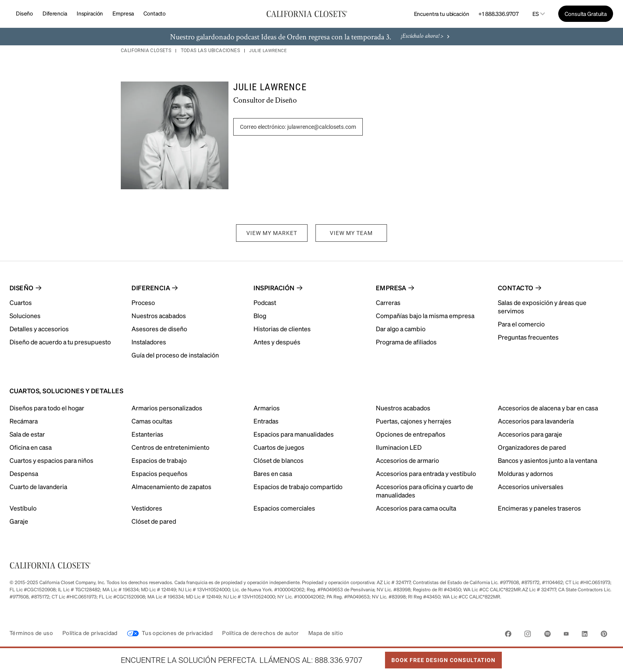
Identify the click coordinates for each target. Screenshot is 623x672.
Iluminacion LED (399, 447)
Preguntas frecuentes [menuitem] (528, 337)
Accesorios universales (531, 487)
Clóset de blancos (279, 460)
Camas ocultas (152, 421)
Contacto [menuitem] (516, 288)
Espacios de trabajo (159, 460)
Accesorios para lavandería (536, 421)
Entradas (266, 421)
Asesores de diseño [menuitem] (159, 329)
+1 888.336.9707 (498, 14)
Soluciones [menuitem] (25, 316)
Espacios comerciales (284, 508)
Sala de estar (27, 434)
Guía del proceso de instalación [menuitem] (175, 355)
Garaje (19, 521)
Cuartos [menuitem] (21, 302)
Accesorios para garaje (530, 434)
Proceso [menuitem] (143, 302)
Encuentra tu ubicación (442, 14)
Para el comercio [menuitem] (521, 324)
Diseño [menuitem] (22, 288)
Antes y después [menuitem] (277, 342)
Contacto (155, 13)
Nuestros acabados (403, 408)
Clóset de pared (154, 521)
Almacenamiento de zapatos (171, 487)
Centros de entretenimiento (170, 447)
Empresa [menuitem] (391, 288)
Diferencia (55, 13)
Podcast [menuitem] (265, 302)
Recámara (24, 421)
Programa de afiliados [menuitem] (406, 342)
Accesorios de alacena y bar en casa (548, 408)
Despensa (24, 473)
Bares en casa (273, 473)
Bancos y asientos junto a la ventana (548, 460)
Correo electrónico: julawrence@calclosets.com (298, 127)
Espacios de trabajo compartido (298, 487)
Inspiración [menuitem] (274, 288)
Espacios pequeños (160, 473)
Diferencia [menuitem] (151, 288)
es (536, 14)
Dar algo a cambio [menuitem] (401, 329)
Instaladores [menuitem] (149, 342)
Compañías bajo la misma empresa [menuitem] (425, 316)
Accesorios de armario (407, 460)
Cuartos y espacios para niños (51, 460)
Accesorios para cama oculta (416, 508)
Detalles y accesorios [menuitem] (39, 329)
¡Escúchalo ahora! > (426, 37)
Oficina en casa (31, 447)
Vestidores (147, 508)
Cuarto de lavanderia (38, 487)
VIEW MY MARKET (272, 233)
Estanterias (147, 434)
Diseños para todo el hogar (47, 408)
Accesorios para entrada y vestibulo (426, 473)
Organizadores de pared (532, 447)
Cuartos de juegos (279, 447)
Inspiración (90, 13)
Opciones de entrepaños (411, 434)
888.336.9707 (339, 660)
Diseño (24, 13)
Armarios (267, 408)
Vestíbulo (23, 508)
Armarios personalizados (167, 408)
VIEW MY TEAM (351, 233)
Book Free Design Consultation (440, 657)
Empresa (123, 13)
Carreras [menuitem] (388, 302)
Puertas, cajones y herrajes (414, 421)
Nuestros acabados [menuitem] (159, 316)
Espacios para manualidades (294, 434)
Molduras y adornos (525, 473)
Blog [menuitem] (260, 316)
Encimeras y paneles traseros (539, 508)
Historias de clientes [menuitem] (282, 329)
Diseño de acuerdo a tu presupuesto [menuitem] (60, 342)
